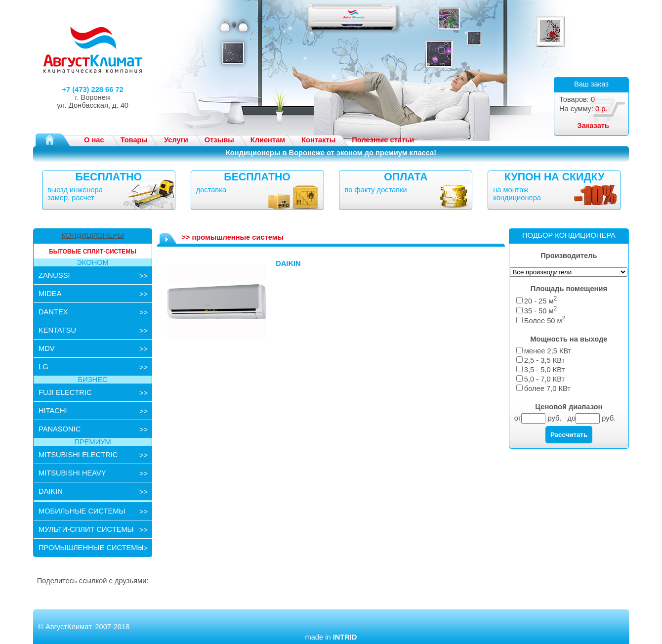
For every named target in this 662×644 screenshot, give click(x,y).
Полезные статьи (383, 140)
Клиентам (268, 140)
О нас (94, 140)
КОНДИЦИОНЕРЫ (93, 235)
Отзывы (219, 140)
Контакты (318, 140)
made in (331, 637)
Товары (134, 140)
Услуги (176, 140)
